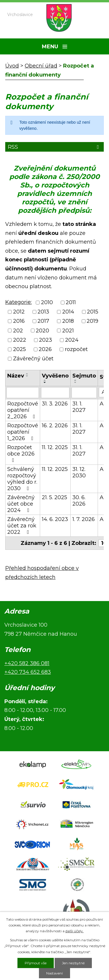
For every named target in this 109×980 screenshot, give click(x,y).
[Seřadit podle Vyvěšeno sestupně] (45, 382)
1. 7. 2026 (84, 519)
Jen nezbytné (73, 963)
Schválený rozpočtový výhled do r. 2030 (22, 479)
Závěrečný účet (33, 359)
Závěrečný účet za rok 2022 (22, 526)
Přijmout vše (36, 963)
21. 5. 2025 (54, 497)
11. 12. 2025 (55, 447)
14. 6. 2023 (55, 519)
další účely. (75, 931)
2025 (19, 349)
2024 (72, 340)
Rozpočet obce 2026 (21, 453)
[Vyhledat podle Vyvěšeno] (55, 393)
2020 (42, 331)
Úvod (12, 66)
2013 (43, 312)
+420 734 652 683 (28, 672)
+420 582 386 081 (27, 663)
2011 (71, 302)
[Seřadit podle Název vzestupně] (27, 374)
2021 (68, 331)
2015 (93, 312)
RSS (54, 147)
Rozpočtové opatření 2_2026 (23, 410)
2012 (19, 312)
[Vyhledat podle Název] (23, 393)
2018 (68, 321)
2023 (45, 340)
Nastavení (54, 973)
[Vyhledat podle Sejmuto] (84, 393)
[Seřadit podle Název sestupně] (27, 376)
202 (18, 331)
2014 (68, 312)
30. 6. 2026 (79, 501)
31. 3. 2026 (55, 404)
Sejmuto (84, 376)
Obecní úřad (41, 66)
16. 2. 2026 (55, 426)
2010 (47, 302)
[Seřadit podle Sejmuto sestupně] (76, 382)
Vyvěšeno (55, 376)
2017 (43, 321)
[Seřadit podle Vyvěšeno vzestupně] (45, 380)
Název (16, 376)
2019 (92, 321)
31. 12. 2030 (79, 472)
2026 (45, 349)
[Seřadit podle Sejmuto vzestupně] (76, 380)
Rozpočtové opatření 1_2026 (23, 432)
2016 (19, 321)
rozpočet (76, 349)
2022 (20, 340)
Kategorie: (18, 302)
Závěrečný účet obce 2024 (21, 504)
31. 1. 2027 (79, 407)
